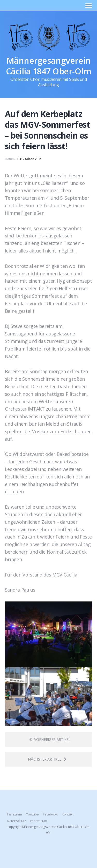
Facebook (50, 814)
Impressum (39, 821)
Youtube (32, 814)
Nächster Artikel (47, 759)
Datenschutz (16, 821)
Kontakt (68, 814)
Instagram (14, 814)
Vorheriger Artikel (50, 739)
